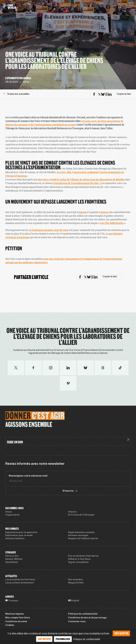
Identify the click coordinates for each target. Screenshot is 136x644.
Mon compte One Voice (18, 618)
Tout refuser (44, 639)
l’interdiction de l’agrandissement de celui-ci (77, 183)
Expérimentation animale (81, 533)
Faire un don (12, 556)
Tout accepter (121, 633)
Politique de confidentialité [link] (87, 639)
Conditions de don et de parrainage (87, 618)
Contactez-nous (77, 622)
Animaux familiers (15, 539)
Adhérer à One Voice (79, 559)
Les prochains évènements (20, 583)
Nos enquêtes (75, 580)
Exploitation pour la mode (19, 536)
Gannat (82, 212)
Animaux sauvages (78, 536)
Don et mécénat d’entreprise (83, 556)
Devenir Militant (14, 559)
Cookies (10, 625)
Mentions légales (14, 614)
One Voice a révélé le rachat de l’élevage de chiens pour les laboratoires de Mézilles (81, 180)
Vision (9, 512)
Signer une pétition (78, 562)
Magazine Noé (76, 583)
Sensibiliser (12, 562)
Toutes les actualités (16, 94)
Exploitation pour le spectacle (21, 533)
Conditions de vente (16, 622)
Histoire (72, 512)
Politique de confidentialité (83, 614)
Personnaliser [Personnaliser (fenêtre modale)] (63, 639)
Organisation (12, 515)
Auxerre (105, 212)
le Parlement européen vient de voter (49, 230)
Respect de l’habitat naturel (83, 539)
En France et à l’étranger (81, 515)
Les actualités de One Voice (20, 580)
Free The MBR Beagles (112, 223)
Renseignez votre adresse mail (28, 476)
